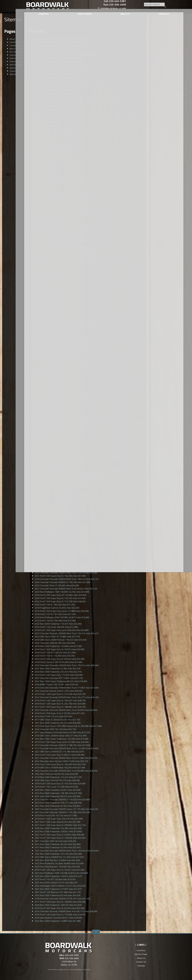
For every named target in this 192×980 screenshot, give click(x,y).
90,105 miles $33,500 (66, 192)
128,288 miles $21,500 (62, 208)
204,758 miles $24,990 (60, 704)
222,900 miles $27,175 (60, 390)
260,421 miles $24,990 (61, 736)
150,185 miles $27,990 (67, 125)
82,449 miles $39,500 (58, 895)
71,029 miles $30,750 (61, 761)
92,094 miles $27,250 (60, 713)
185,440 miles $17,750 (55, 605)
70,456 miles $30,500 (58, 448)
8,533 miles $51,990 (58, 822)
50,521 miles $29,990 (58, 918)
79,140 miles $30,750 (66, 477)
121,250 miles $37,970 (59, 857)
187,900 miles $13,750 (59, 544)
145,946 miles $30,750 (62, 397)
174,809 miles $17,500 (58, 646)
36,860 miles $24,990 (59, 863)
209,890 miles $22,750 (60, 825)
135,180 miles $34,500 (62, 812)
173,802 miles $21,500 (60, 295)
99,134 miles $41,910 (60, 269)
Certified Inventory (18, 42)
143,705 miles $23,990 (60, 598)
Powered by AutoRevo (76, 970)
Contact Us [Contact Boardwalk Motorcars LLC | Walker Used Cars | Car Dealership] (150, 16)
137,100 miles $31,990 (58, 119)
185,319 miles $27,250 (60, 141)
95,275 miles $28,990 (57, 780)
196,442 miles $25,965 (55, 272)
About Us (14, 39)
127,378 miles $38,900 (60, 601)
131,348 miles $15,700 (59, 160)
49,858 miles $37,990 (55, 384)
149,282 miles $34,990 (63, 547)
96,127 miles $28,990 (66, 911)
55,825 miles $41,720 (66, 426)
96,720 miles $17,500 (61, 422)
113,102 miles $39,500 (58, 103)
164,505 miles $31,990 (60, 576)
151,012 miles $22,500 (60, 509)
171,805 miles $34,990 (59, 97)
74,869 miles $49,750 (58, 365)
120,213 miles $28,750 (60, 196)
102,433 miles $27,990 (60, 317)
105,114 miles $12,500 (59, 387)
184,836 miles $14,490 (56, 144)
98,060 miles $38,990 (60, 87)
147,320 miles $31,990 (63, 68)
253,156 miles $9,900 (60, 275)
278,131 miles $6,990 (60, 221)
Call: (155, 1)
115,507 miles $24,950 (58, 624)
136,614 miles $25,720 (67, 579)
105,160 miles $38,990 (57, 74)
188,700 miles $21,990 (62, 745)
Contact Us (15, 45)
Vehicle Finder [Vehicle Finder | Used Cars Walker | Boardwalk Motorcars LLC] (79, 16)
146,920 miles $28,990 (63, 84)
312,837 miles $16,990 (54, 135)
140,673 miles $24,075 (58, 876)
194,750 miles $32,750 (55, 729)
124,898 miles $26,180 (60, 355)
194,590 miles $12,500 (55, 621)
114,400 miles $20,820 (58, 413)
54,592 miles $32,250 (57, 608)
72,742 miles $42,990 (58, 406)
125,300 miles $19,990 (62, 739)
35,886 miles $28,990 (66, 320)
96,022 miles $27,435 (66, 589)
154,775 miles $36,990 (60, 486)
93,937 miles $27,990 (58, 410)
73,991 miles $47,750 (59, 678)
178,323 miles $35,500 (61, 640)
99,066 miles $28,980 (58, 288)
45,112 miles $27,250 (58, 311)
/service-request (17, 55)
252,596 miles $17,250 (53, 304)
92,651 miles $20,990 (58, 790)
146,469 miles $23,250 (60, 764)
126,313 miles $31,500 (59, 244)
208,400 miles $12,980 (56, 627)
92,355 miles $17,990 (59, 266)
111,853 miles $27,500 (67, 688)
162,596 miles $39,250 (63, 45)
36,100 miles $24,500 (54, 164)
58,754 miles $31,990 (58, 400)
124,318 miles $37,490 (67, 323)
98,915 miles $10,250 (57, 231)
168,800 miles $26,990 (60, 902)
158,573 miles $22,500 (58, 905)
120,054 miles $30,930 (67, 480)
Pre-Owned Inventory (19, 52)
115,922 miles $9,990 (56, 541)
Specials (13, 68)
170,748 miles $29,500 (63, 553)
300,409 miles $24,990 (58, 528)
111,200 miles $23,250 (56, 787)
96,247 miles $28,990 (66, 186)
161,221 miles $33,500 (62, 557)
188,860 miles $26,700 (60, 707)
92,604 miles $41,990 (52, 499)
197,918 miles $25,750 (60, 694)
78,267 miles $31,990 (60, 870)
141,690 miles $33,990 (60, 285)
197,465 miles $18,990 (60, 512)
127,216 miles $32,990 (58, 854)
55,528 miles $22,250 (61, 531)
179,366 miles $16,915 (60, 914)
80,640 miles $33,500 (58, 65)
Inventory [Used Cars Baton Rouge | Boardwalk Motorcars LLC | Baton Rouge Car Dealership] (42, 16)
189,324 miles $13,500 (56, 116)
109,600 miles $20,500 (57, 336)
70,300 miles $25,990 (54, 189)
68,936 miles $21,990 (55, 435)
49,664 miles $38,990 (60, 835)
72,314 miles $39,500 (63, 496)
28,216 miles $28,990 (54, 371)
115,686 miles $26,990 (58, 112)
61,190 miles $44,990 (56, 167)
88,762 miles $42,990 (57, 77)
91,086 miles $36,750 (66, 758)
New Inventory (16, 49)
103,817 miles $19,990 (62, 617)
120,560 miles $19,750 (55, 879)
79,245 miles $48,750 (58, 352)
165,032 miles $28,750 (60, 700)
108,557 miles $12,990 (65, 253)
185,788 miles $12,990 (59, 263)
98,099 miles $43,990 (66, 346)
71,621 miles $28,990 (58, 122)
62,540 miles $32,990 (60, 908)
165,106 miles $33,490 (67, 467)
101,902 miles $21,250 (55, 614)
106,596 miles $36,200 (58, 61)
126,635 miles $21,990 (55, 652)
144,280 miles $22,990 (58, 828)
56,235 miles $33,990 (58, 844)
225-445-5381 (72, 955)
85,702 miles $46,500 (56, 774)
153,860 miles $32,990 (53, 563)
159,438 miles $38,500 (62, 343)
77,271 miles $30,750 (60, 151)
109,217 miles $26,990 (58, 803)
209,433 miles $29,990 (63, 100)
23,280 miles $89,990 (61, 375)
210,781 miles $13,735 (55, 454)
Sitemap (141, 966)
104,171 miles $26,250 (67, 697)
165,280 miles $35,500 (62, 394)
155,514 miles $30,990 (67, 665)
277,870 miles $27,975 (58, 889)
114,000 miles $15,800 (58, 349)
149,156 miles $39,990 (62, 128)
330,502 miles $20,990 (62, 240)
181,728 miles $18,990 (62, 154)
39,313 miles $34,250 (58, 442)
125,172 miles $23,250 (62, 212)
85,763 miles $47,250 (62, 899)
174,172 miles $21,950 (55, 256)
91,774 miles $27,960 (66, 157)
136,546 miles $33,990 (67, 851)
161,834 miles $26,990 (64, 52)
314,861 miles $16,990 (63, 132)
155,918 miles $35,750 (55, 470)
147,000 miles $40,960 (62, 742)
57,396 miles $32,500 (58, 668)
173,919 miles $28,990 (59, 675)
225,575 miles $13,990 (60, 502)
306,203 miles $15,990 (61, 330)
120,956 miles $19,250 (56, 560)
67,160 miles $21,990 (55, 378)
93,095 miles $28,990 (66, 710)
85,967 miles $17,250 (61, 183)
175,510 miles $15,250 (53, 716)
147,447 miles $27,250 (58, 777)
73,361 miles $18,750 (56, 684)
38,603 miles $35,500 (58, 438)
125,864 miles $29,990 (61, 595)
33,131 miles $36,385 (58, 90)
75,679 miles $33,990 (66, 573)
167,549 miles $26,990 (60, 783)
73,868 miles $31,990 (58, 921)
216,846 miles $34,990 (57, 860)
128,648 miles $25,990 (60, 838)
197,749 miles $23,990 (62, 362)
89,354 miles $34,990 (60, 659)
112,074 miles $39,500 (58, 93)
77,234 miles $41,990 (57, 291)
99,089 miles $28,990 (66, 771)
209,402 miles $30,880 (62, 630)
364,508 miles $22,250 (53, 515)
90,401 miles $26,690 (60, 381)
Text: (155, 5)
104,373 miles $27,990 (60, 205)
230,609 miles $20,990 (58, 416)
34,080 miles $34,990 (58, 170)
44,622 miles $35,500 (58, 218)
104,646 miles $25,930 (62, 483)
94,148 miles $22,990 (54, 106)
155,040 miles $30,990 (53, 148)
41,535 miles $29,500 (58, 691)
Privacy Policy (87, 970)
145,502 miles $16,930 (55, 368)
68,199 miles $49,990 (55, 643)
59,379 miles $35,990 (60, 569)
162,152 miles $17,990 (56, 815)
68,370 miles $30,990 (58, 723)
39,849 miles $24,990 (61, 202)
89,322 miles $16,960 (61, 681)
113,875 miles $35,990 (62, 279)
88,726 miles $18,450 (54, 506)
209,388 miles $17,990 (68, 726)
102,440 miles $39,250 (55, 841)
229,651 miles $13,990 (58, 831)
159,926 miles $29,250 (60, 432)
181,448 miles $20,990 (61, 228)
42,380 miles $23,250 (62, 732)
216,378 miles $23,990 (59, 819)
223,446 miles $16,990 (60, 109)
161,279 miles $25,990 (63, 224)
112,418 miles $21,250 (59, 58)
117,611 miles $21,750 (60, 301)
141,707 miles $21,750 (60, 234)
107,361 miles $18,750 (62, 493)
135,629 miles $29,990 (55, 298)
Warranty (14, 74)
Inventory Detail (17, 61)
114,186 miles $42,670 (59, 752)
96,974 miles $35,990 (58, 796)
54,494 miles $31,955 (58, 847)
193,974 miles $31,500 (64, 339)
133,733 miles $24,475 (67, 633)
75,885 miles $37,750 (57, 637)
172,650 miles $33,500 (59, 42)
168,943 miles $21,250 (53, 173)
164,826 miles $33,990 (60, 429)
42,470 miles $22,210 (58, 490)
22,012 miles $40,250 (60, 886)
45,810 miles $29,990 (61, 873)
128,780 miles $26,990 (59, 464)
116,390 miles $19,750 (55, 656)
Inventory (14, 71)
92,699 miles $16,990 (58, 662)
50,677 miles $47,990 (60, 71)
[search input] (98, 7)
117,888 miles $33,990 (62, 611)
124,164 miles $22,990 (62, 592)
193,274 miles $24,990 (58, 333)
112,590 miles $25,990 (67, 748)
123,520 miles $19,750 (67, 55)
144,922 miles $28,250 (67, 259)
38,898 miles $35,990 (58, 461)
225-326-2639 (72, 958)
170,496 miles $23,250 (66, 809)
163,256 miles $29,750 (67, 534)
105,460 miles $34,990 (57, 585)
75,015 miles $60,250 (56, 883)
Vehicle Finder (16, 65)
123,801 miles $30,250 (67, 474)
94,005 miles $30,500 (54, 49)
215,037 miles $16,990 (58, 518)
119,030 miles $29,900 (62, 799)
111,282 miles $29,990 (60, 327)
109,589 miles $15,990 (55, 445)
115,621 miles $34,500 (63, 250)
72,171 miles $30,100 (58, 525)
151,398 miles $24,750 (58, 892)
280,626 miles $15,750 (60, 307)
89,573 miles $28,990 (60, 755)
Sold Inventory (16, 58)
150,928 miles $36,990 (57, 867)
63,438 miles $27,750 (57, 720)
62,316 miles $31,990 (58, 521)
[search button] (110, 7)
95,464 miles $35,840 (58, 806)
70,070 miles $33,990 (60, 649)
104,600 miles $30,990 (53, 138)
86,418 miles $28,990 (59, 314)
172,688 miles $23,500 (60, 180)
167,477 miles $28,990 (60, 458)
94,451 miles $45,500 (58, 359)
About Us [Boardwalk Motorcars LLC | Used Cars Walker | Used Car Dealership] (115, 16)
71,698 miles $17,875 (61, 39)
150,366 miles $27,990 (60, 768)
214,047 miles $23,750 (58, 672)
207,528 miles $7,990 (58, 550)
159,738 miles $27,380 (62, 582)
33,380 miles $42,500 (52, 199)
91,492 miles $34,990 (58, 403)
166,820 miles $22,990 (60, 81)
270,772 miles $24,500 (61, 237)
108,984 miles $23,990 (67, 566)
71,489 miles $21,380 (65, 282)
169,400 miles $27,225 (62, 537)
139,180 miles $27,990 (58, 793)
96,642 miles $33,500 (61, 419)
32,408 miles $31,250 (61, 215)
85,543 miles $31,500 (58, 451)
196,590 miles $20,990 (60, 247)
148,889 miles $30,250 (60, 176)
